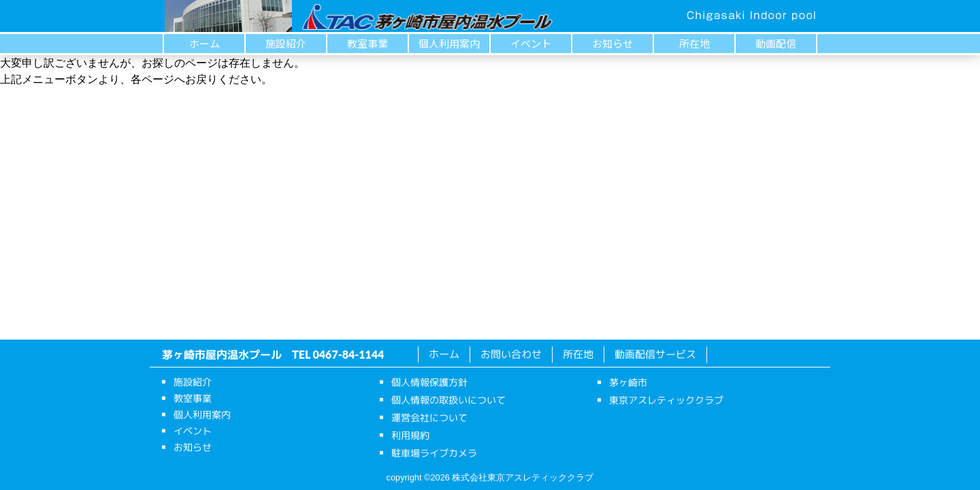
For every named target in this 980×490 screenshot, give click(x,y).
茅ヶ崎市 (628, 382)
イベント (531, 43)
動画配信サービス (655, 354)
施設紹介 (286, 43)
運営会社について (429, 418)
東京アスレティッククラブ (666, 400)
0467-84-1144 (349, 354)
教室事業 (367, 43)
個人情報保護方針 (429, 382)
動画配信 (776, 43)
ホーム (205, 43)
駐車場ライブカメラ (434, 453)
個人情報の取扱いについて (448, 400)
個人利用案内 (449, 43)
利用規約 (410, 435)
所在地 (695, 43)
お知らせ (612, 43)
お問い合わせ (511, 354)
